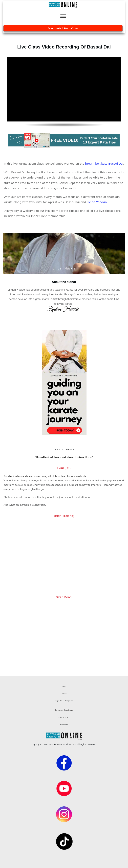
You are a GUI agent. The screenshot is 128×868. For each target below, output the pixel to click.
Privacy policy (64, 717)
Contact (64, 694)
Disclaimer (64, 725)
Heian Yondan (97, 202)
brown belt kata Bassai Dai (104, 164)
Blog (64, 686)
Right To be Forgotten (64, 701)
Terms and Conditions (64, 710)
